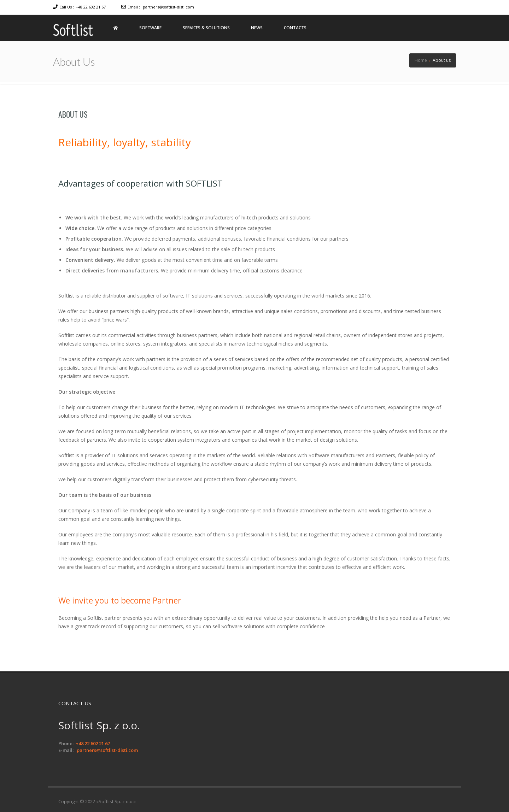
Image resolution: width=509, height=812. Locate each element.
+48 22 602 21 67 (91, 7)
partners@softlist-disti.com (168, 7)
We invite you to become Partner (123, 600)
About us (73, 114)
